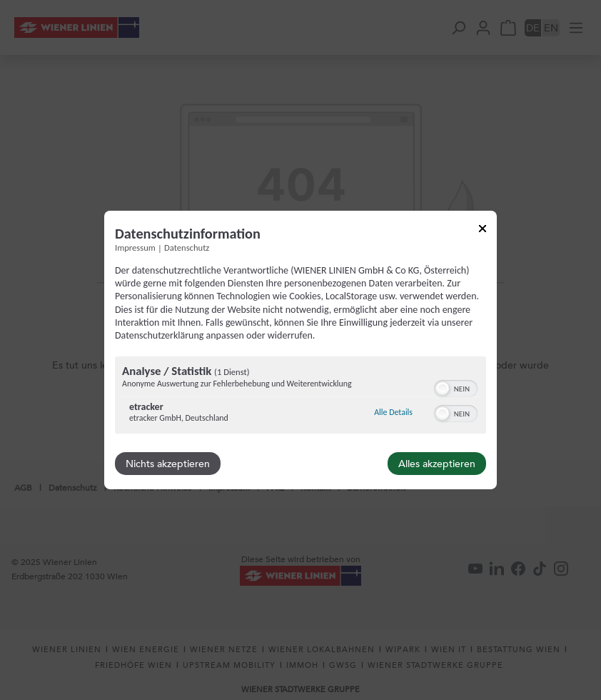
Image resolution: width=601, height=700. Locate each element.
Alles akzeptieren (437, 464)
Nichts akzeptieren (168, 464)
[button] (443, 389)
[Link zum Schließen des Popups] (483, 231)
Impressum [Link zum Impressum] (135, 247)
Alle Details (393, 412)
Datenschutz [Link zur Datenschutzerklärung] (187, 247)
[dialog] (300, 350)
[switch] (456, 387)
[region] (300, 397)
